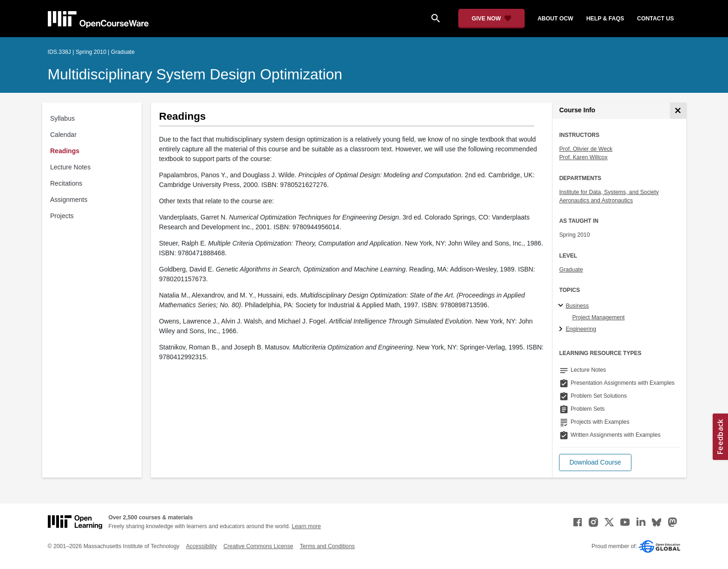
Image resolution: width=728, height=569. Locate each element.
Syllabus (62, 118)
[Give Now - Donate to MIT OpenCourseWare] (491, 19)
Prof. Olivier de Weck (586, 149)
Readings (65, 151)
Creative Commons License (258, 546)
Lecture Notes (70, 167)
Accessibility (201, 546)
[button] (595, 462)
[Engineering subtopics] (562, 330)
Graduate (571, 270)
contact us (655, 19)
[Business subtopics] (562, 306)
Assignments (69, 200)
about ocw (556, 19)
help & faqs (605, 19)
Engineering (581, 329)
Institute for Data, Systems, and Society (609, 192)
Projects (62, 216)
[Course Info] (678, 111)
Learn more (306, 526)
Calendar (63, 135)
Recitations (66, 183)
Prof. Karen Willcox (583, 157)
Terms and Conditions (327, 546)
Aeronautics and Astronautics (596, 200)
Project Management (598, 317)
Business (577, 306)
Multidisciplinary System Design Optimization (195, 74)
